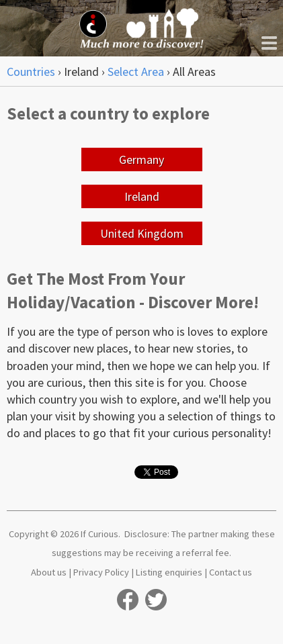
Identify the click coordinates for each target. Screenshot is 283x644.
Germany (141, 159)
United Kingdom (142, 233)
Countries (31, 72)
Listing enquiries (169, 572)
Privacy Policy (101, 572)
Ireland (142, 196)
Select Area (136, 72)
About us (49, 572)
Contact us (231, 572)
